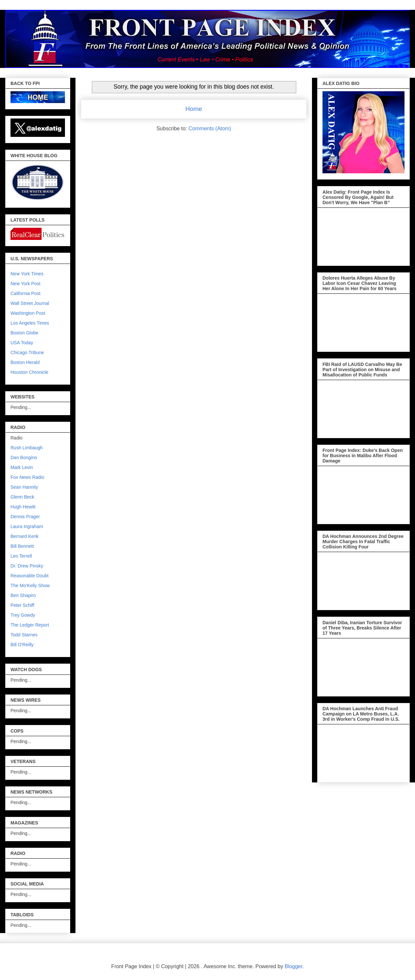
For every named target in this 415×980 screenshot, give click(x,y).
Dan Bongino (24, 458)
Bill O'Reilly (22, 645)
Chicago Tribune (27, 352)
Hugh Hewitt (23, 507)
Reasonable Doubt (30, 576)
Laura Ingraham (27, 526)
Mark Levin (22, 467)
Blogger (293, 966)
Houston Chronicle (29, 372)
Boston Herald (25, 362)
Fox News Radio (27, 477)
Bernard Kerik (25, 536)
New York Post (25, 284)
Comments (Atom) (210, 128)
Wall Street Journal (30, 303)
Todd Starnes (24, 635)
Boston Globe (24, 333)
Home (194, 109)
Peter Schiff (22, 605)
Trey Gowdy (23, 615)
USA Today (22, 343)
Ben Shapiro (23, 595)
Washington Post (28, 313)
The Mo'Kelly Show (30, 586)
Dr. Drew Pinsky (27, 566)
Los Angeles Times (30, 323)
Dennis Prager (25, 517)
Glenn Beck (22, 497)
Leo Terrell (21, 556)
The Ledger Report (30, 625)
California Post (25, 293)
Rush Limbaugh (27, 448)
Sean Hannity (24, 487)
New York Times (27, 274)
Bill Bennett (22, 546)
